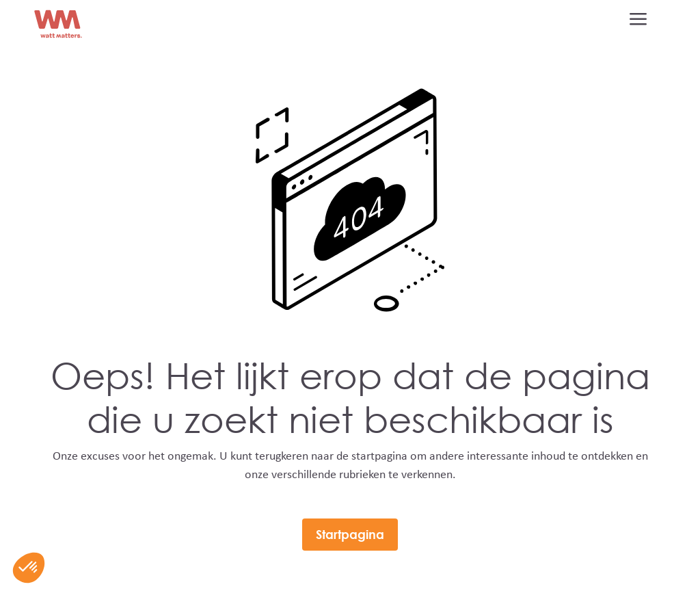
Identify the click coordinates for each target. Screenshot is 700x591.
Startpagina (350, 534)
